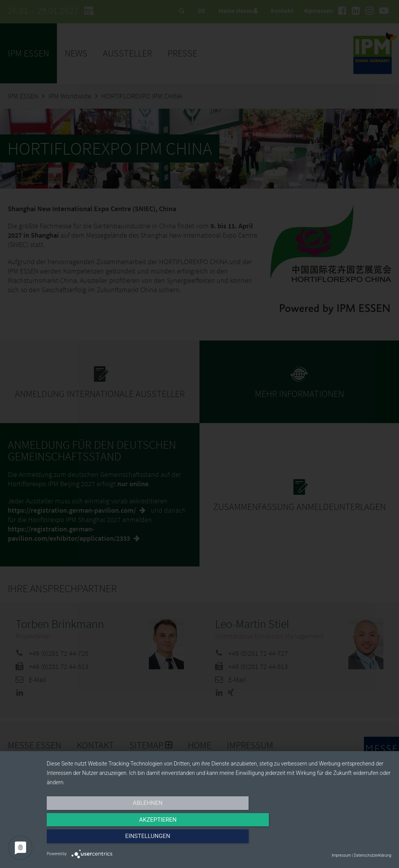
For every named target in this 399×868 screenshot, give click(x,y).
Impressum (341, 855)
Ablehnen (98, 840)
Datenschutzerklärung (373, 855)
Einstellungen (340, 840)
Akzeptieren (219, 840)
